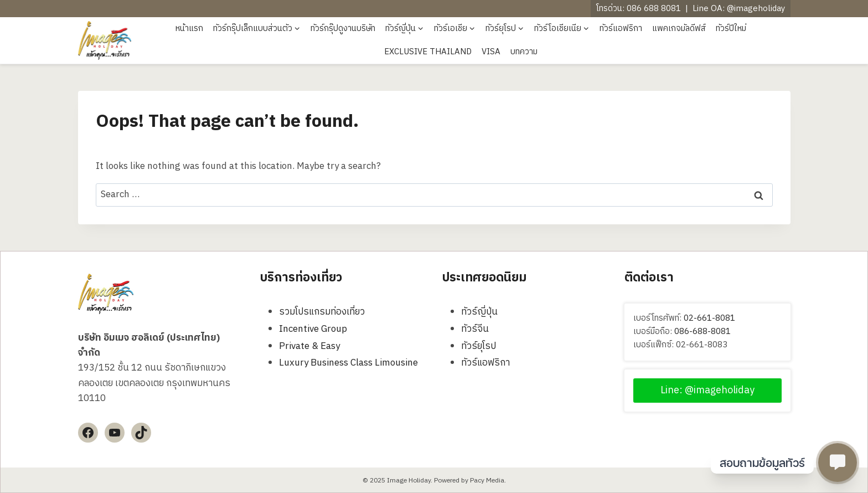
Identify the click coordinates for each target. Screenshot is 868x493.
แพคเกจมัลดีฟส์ (679, 29)
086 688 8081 (654, 9)
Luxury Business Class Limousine (348, 363)
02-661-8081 (709, 318)
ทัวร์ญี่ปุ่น (479, 312)
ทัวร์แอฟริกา (621, 29)
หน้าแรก (189, 29)
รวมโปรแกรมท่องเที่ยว (322, 312)
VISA (491, 52)
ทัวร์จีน (475, 329)
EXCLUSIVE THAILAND (428, 52)
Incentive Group (313, 329)
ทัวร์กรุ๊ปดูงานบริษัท (343, 29)
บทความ (524, 52)
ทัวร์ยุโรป (479, 346)
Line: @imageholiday (707, 391)
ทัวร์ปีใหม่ (731, 29)
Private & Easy (309, 346)
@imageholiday (756, 9)
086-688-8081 (702, 332)
